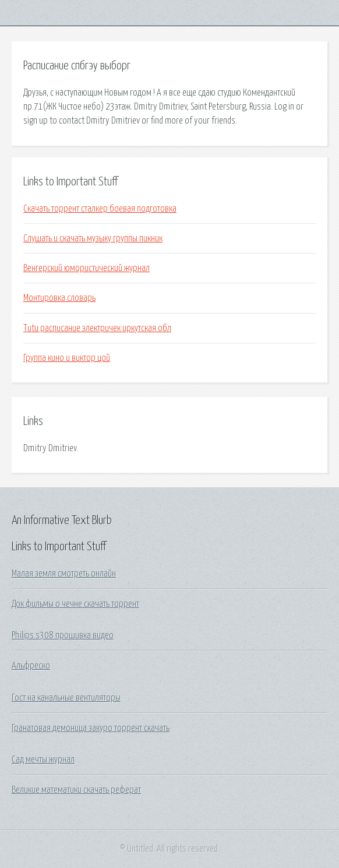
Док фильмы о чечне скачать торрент (75, 604)
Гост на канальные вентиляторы (66, 698)
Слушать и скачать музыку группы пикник (93, 238)
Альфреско (31, 666)
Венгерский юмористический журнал (86, 268)
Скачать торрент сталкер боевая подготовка (100, 209)
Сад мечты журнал (43, 760)
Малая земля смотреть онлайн (64, 574)
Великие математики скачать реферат (76, 790)
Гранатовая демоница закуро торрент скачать (91, 728)
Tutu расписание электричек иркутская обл (97, 328)
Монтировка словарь (59, 298)
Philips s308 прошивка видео (63, 635)
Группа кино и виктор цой (67, 358)
